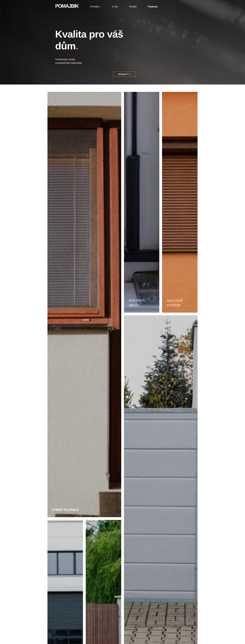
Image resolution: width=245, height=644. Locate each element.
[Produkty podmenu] (100, 7)
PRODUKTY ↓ (125, 74)
